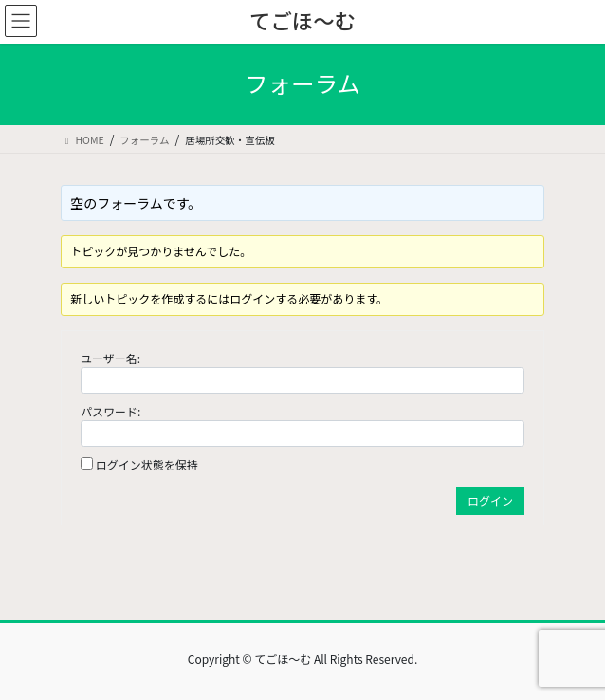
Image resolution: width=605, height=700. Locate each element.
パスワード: (110, 411)
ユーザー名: (110, 358)
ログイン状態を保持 (147, 464)
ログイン (490, 500)
